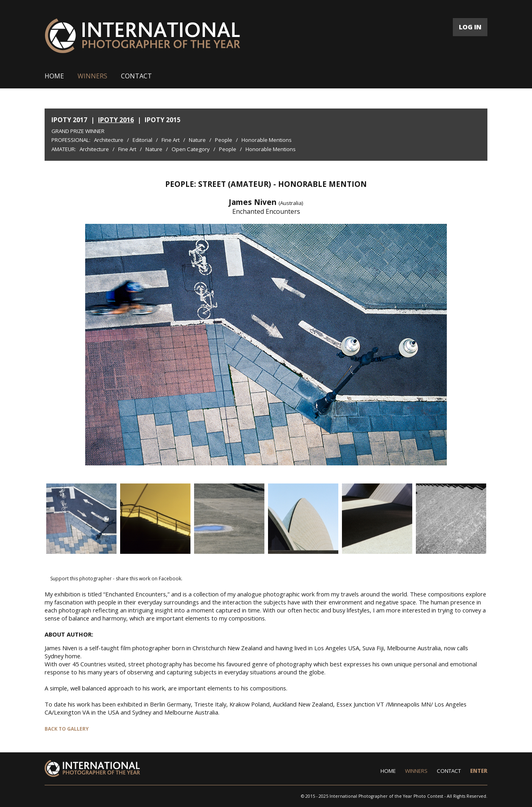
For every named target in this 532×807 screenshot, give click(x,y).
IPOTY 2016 (116, 120)
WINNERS (92, 76)
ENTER (479, 771)
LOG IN (470, 27)
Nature (197, 140)
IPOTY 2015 (163, 120)
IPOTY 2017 (69, 120)
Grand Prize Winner (78, 131)
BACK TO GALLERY (67, 729)
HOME (54, 76)
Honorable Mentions (267, 140)
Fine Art (171, 140)
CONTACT (136, 76)
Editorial (142, 140)
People (224, 140)
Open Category (191, 149)
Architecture (109, 140)
